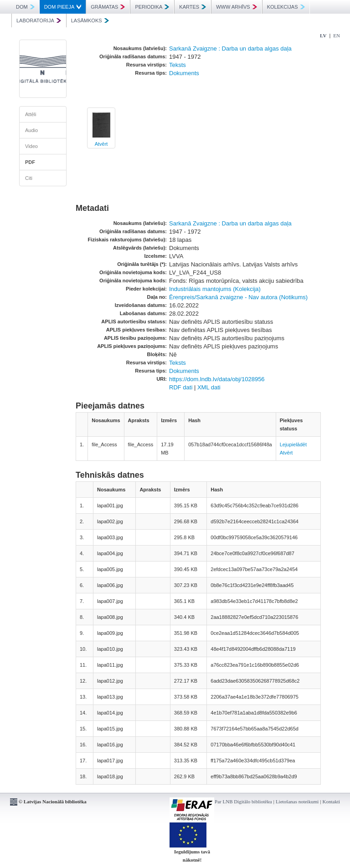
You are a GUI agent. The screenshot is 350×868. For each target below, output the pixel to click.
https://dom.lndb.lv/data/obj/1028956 (217, 379)
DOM (25, 7)
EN (337, 36)
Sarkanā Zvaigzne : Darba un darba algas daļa (230, 49)
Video (31, 146)
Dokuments (184, 73)
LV (323, 36)
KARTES (193, 7)
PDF (30, 162)
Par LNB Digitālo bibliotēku (243, 802)
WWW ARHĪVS (237, 7)
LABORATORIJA (39, 20)
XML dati (209, 387)
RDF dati (181, 387)
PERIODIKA (152, 7)
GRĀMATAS (108, 7)
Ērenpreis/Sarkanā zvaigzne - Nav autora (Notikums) (238, 297)
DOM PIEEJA (63, 7)
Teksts (178, 65)
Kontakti (332, 802)
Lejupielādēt (293, 444)
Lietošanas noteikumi (297, 802)
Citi (29, 178)
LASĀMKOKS (90, 20)
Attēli (31, 114)
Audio (31, 130)
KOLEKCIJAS (286, 7)
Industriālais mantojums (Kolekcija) (215, 289)
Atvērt (101, 144)
